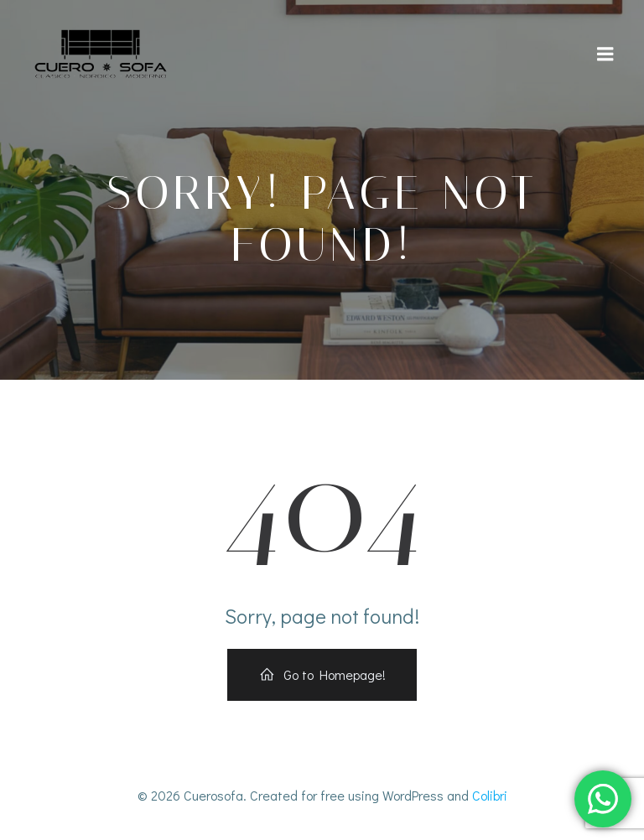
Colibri (490, 795)
